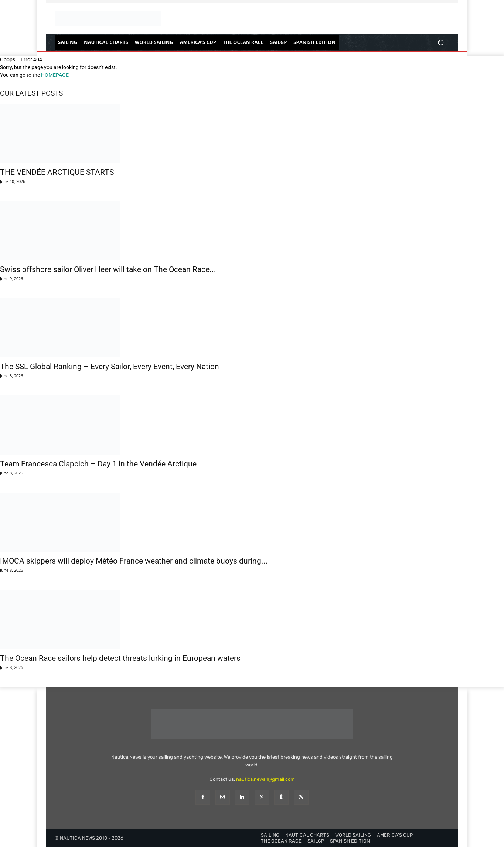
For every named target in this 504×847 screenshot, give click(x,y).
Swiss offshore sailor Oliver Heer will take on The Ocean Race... (108, 269)
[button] (441, 42)
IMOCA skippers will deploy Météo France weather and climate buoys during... (134, 561)
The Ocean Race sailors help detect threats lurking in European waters (120, 658)
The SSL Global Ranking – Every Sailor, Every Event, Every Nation (110, 367)
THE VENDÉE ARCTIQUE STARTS (57, 172)
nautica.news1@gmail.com (265, 779)
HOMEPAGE (55, 75)
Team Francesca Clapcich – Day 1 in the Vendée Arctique (98, 464)
